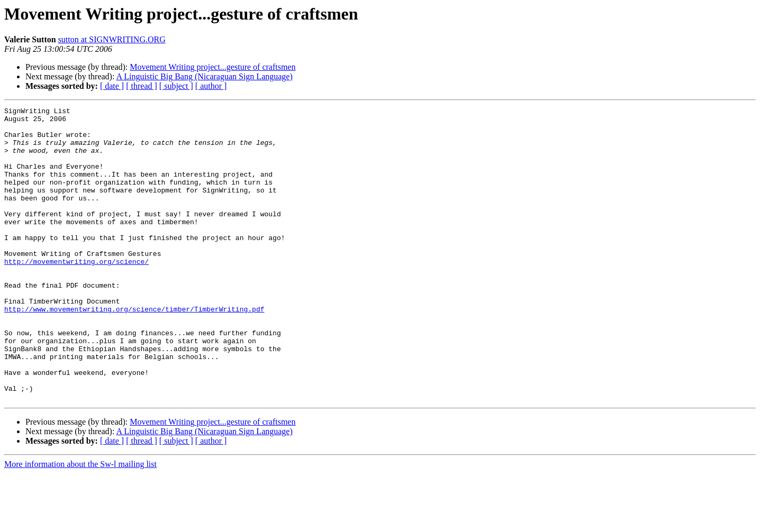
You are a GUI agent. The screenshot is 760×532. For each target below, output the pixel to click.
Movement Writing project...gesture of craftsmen (212, 67)
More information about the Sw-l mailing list (80, 523)
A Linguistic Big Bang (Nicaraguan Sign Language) (205, 76)
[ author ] (211, 86)
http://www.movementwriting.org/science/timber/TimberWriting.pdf (134, 350)
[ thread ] (142, 86)
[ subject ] (176, 86)
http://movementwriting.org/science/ (76, 293)
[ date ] (112, 86)
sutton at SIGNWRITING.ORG (112, 39)
